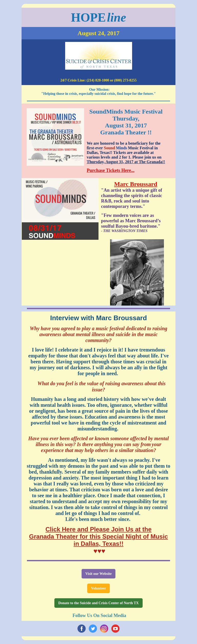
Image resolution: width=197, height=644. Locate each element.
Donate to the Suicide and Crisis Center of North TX (98, 603)
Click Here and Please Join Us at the (98, 529)
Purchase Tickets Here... (111, 170)
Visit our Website (98, 574)
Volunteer (99, 588)
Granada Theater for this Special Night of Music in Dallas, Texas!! (98, 540)
